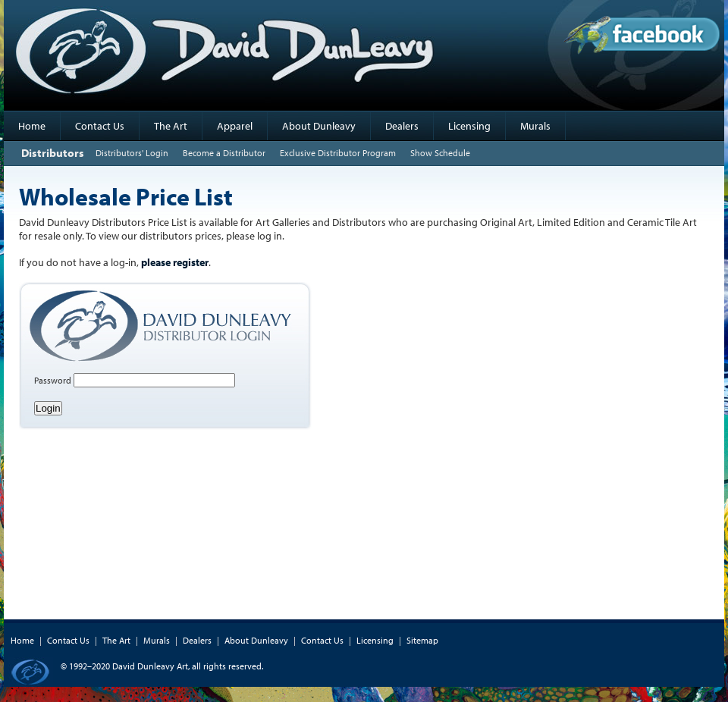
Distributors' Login (132, 153)
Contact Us (100, 126)
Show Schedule (440, 153)
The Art (171, 126)
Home (32, 126)
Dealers (402, 126)
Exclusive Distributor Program (338, 153)
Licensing (469, 126)
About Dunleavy (319, 126)
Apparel (235, 126)
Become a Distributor (224, 153)
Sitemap (422, 640)
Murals (535, 126)
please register (175, 262)
